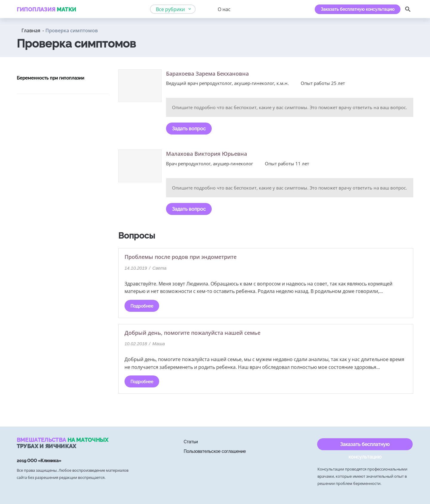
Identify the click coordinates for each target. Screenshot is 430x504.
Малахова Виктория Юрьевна (206, 154)
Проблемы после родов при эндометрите (181, 257)
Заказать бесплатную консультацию (358, 9)
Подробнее (142, 306)
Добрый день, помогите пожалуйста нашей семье (192, 333)
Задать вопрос (189, 129)
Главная (31, 30)
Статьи (191, 442)
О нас (224, 9)
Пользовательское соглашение (215, 451)
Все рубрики (170, 9)
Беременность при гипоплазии (50, 78)
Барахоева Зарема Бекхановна (207, 74)
